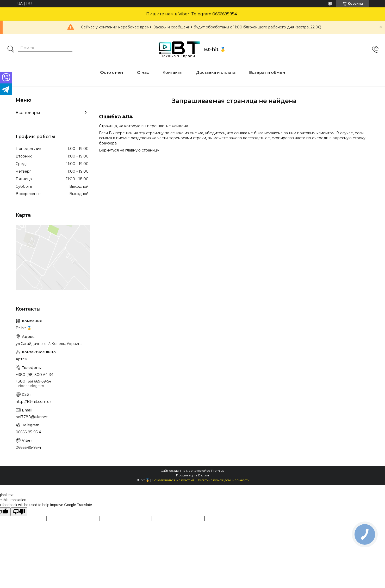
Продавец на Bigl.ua (192, 475)
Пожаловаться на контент (173, 480)
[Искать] (11, 50)
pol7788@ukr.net (32, 417)
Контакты (173, 72)
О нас (143, 72)
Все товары (28, 113)
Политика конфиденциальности (223, 480)
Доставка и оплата (216, 72)
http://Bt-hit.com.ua (34, 402)
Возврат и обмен (267, 72)
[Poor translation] (19, 512)
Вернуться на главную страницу (129, 150)
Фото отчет (112, 72)
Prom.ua (218, 471)
